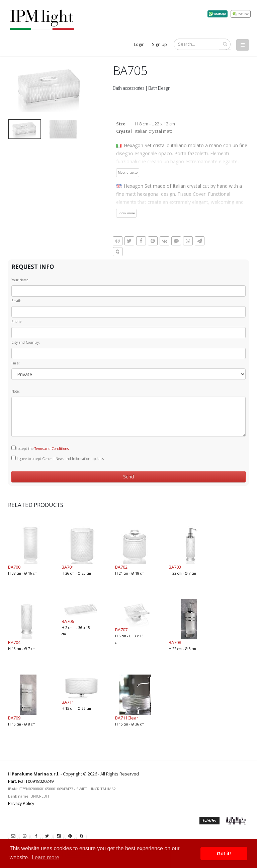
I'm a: (16, 363)
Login (139, 44)
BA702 (121, 567)
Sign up (159, 44)
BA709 (14, 718)
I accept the (40, 448)
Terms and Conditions (52, 449)
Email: (16, 301)
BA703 (175, 567)
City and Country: (26, 342)
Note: (16, 391)
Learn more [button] (46, 857)
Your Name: (20, 280)
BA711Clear (127, 718)
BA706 (68, 621)
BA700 (14, 567)
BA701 (68, 567)
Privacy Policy (21, 803)
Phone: (17, 322)
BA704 (14, 642)
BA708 (175, 642)
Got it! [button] (224, 854)
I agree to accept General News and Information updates (58, 458)
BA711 (68, 702)
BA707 (121, 630)
